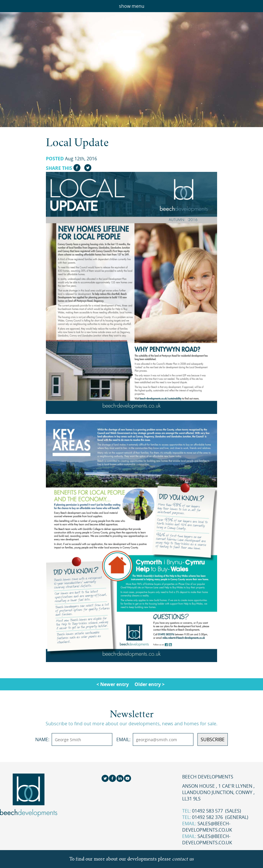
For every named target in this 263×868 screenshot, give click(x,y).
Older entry (148, 684)
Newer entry (114, 684)
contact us (183, 859)
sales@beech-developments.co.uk (207, 827)
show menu (132, 6)
